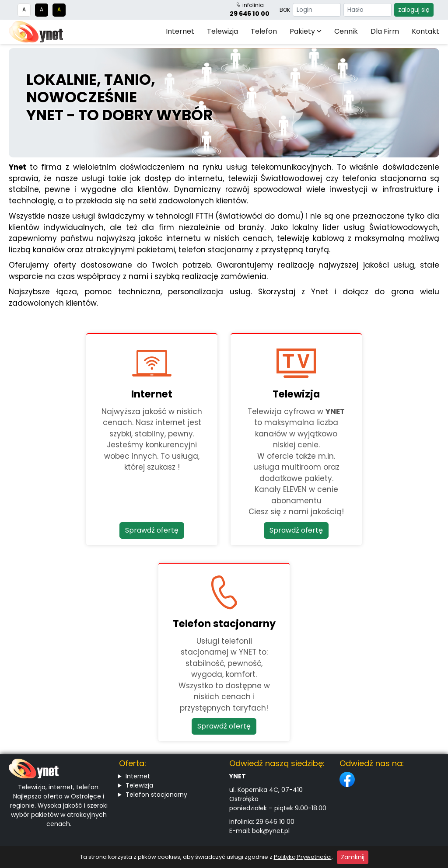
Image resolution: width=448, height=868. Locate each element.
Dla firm (385, 31)
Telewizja (222, 31)
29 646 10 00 (250, 14)
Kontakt (425, 31)
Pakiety (306, 31)
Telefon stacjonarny (156, 795)
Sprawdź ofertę (152, 530)
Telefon (264, 31)
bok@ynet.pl (271, 831)
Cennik (346, 31)
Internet (180, 31)
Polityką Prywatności (303, 857)
